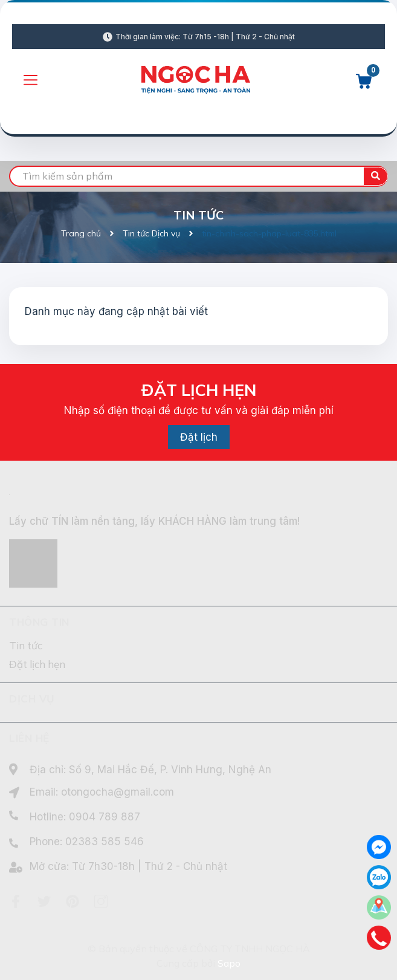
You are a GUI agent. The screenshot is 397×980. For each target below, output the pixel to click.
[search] (198, 176)
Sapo (229, 963)
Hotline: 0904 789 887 (85, 817)
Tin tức (26, 645)
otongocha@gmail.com (118, 792)
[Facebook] (16, 901)
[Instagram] (101, 901)
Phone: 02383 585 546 (87, 842)
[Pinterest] (73, 901)
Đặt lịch (199, 437)
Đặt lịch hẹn (37, 664)
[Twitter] (44, 901)
